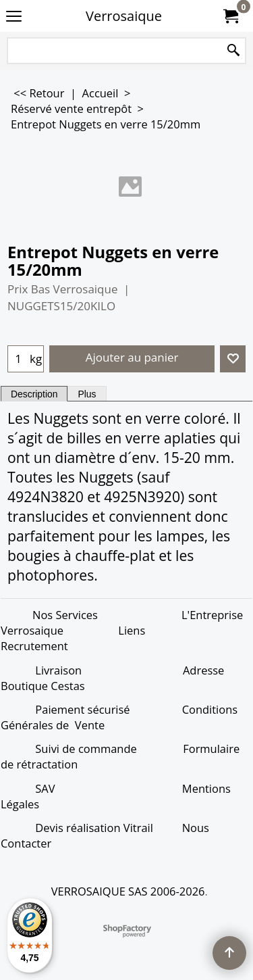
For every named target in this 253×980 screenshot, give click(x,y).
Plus (87, 394)
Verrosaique (124, 16)
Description (34, 394)
